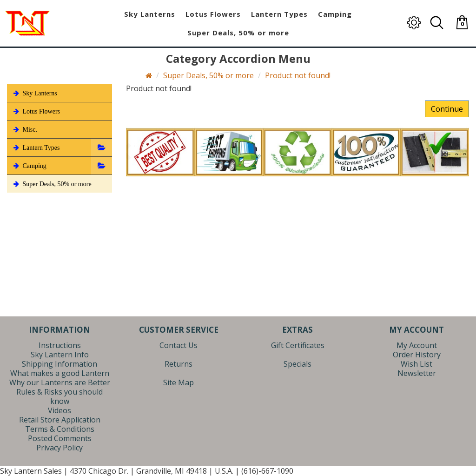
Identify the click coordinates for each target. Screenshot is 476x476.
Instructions (60, 345)
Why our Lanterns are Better (60, 382)
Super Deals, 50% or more (208, 75)
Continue (447, 109)
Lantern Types (36, 147)
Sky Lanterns (34, 93)
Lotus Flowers (36, 111)
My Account (417, 345)
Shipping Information (59, 364)
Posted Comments (60, 438)
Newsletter (417, 373)
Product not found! (298, 75)
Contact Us (178, 345)
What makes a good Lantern (60, 373)
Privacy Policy (59, 448)
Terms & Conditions (60, 429)
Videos (59, 410)
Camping (29, 166)
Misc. (24, 129)
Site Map (178, 382)
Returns (178, 364)
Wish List (416, 364)
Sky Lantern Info (60, 355)
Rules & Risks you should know (59, 396)
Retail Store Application (60, 420)
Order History (417, 355)
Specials (297, 364)
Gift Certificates (298, 345)
